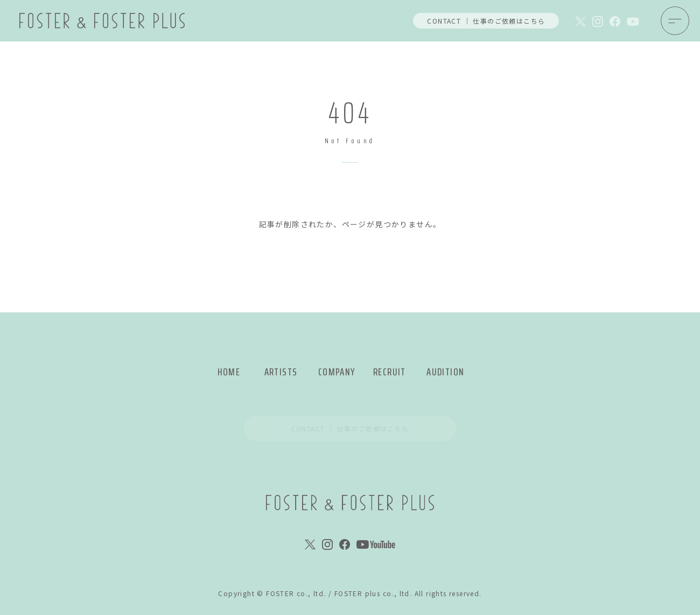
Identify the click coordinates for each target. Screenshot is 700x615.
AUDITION (445, 372)
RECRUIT (390, 372)
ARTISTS (281, 372)
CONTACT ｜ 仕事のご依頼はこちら (486, 21)
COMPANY (337, 372)
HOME (229, 372)
